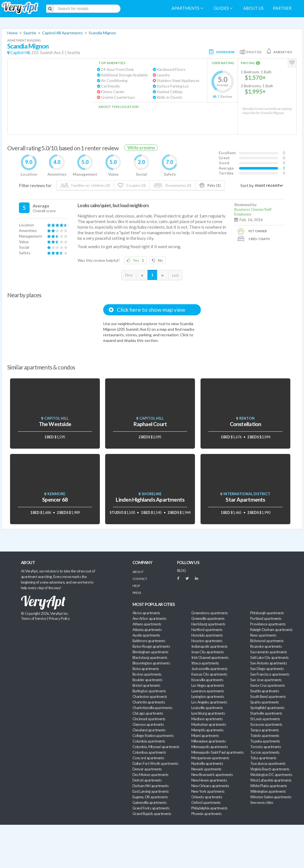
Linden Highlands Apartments (150, 500)
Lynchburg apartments (208, 713)
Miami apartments (205, 736)
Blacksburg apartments (150, 657)
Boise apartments (146, 669)
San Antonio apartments (268, 663)
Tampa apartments (264, 730)
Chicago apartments (148, 713)
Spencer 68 (55, 500)
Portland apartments (266, 618)
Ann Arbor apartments (149, 618)
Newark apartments (206, 769)
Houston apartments (207, 641)
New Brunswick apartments (212, 775)
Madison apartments (207, 719)
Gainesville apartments (149, 802)
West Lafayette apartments (271, 780)
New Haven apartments (209, 780)
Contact (140, 579)
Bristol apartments (146, 685)
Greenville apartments (208, 618)
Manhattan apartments (209, 724)
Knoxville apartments (207, 680)
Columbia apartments (149, 741)
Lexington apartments (208, 697)
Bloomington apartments (151, 663)
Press (137, 593)
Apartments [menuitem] (187, 8)
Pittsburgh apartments (267, 613)
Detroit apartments (147, 780)
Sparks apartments (265, 702)
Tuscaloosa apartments (268, 763)
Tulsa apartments (263, 758)
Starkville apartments (266, 713)
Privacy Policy (59, 618)
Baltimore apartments (149, 641)
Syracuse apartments (266, 724)
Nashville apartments (207, 763)
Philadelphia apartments (209, 808)
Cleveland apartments (149, 730)
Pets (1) (210, 185)
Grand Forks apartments (151, 808)
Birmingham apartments (150, 652)
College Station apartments (153, 736)
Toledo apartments (265, 736)
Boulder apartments (147, 680)
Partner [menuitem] (282, 8)
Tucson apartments (265, 752)
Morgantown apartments (210, 758)
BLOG (182, 570)
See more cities (262, 802)
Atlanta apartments (147, 630)
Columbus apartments (149, 752)
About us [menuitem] (253, 8)
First (129, 275)
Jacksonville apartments (209, 669)
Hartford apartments (207, 630)
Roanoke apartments (266, 646)
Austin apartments (146, 635)
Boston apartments (147, 674)
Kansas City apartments (209, 674)
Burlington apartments (149, 691)
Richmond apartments (267, 641)
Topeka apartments (265, 741)
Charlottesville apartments (152, 708)
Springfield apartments (267, 708)
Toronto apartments (266, 747)
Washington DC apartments (271, 775)
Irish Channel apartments (210, 657)
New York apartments (208, 791)
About (138, 572)
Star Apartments (245, 500)
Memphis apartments (207, 730)
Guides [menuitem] (223, 8)
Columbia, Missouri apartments (156, 747)
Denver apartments (147, 769)
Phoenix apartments (206, 814)
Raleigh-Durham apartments (271, 630)
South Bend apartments (268, 697)
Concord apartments (148, 758)
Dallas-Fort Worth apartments (155, 763)
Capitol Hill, (20, 53)
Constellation (246, 424)
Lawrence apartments (208, 691)
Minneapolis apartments (209, 747)
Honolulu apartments (207, 635)
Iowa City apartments (208, 652)
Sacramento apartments (269, 652)
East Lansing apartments (151, 791)
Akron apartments (146, 613)
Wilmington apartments (268, 791)
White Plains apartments (269, 786)
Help (136, 586)
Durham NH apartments (150, 786)
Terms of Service (33, 618)
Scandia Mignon (102, 33)
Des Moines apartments (150, 775)
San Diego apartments (267, 669)
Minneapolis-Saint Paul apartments (217, 752)
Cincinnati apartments (149, 719)
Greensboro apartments (210, 613)
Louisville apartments (207, 708)
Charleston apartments (150, 697)
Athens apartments (147, 624)
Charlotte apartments (149, 702)
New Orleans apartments (210, 786)
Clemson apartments (148, 724)
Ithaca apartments (205, 663)
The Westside (55, 424)
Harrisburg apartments (208, 624)
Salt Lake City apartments (269, 657)
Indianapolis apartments (209, 646)
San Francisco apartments (270, 674)
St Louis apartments (265, 719)
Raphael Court (150, 424)
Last (175, 275)
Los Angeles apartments (209, 702)
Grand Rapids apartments (152, 814)
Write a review (141, 148)
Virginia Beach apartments (270, 769)
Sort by (247, 185)
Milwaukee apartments (208, 741)
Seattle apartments (265, 691)
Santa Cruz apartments (267, 685)
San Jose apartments (266, 680)
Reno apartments (263, 635)
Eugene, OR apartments (150, 797)
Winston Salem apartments (271, 797)
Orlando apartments (207, 797)
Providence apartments (268, 624)
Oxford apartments (206, 802)
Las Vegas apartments (208, 685)
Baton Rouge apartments (151, 646)
